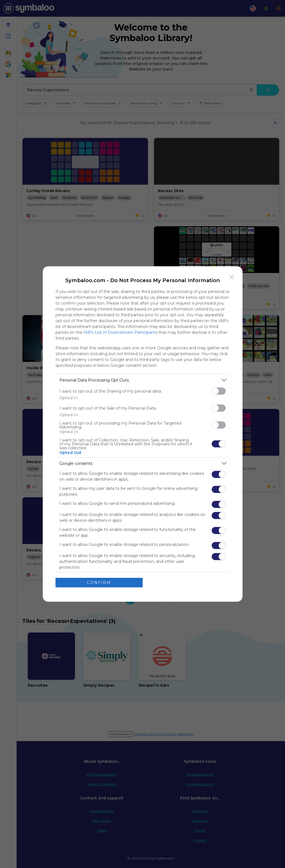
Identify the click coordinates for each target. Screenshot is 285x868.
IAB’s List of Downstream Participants (120, 332)
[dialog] (143, 434)
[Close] (232, 277)
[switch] (219, 391)
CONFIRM (99, 583)
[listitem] (143, 380)
